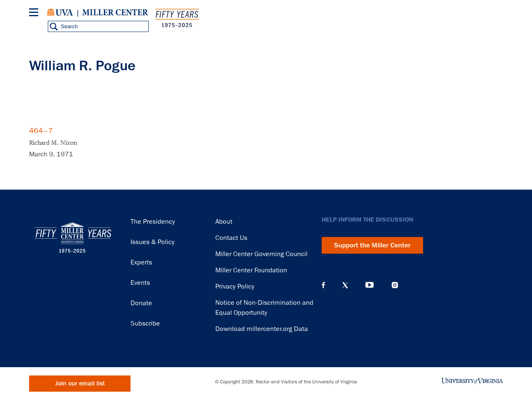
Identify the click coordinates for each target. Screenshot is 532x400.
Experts (141, 262)
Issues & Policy (153, 242)
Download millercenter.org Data (262, 329)
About (224, 222)
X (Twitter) (345, 285)
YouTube (369, 285)
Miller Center (115, 12)
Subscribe (145, 323)
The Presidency (153, 222)
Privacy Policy (235, 286)
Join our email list (80, 384)
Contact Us (231, 238)
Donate (141, 303)
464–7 (41, 131)
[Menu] (35, 14)
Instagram (395, 285)
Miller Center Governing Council (261, 254)
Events (140, 283)
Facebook (323, 285)
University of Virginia (60, 12)
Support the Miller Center (372, 245)
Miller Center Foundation (251, 270)
